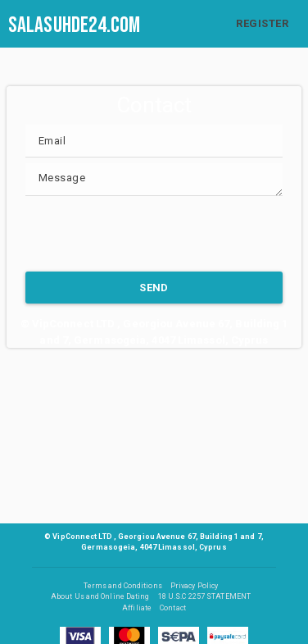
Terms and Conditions (123, 586)
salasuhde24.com (75, 25)
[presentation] (150, 234)
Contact (173, 608)
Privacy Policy (194, 586)
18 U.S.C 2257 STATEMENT (204, 596)
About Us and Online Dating (100, 596)
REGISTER (262, 23)
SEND (154, 288)
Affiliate (137, 608)
